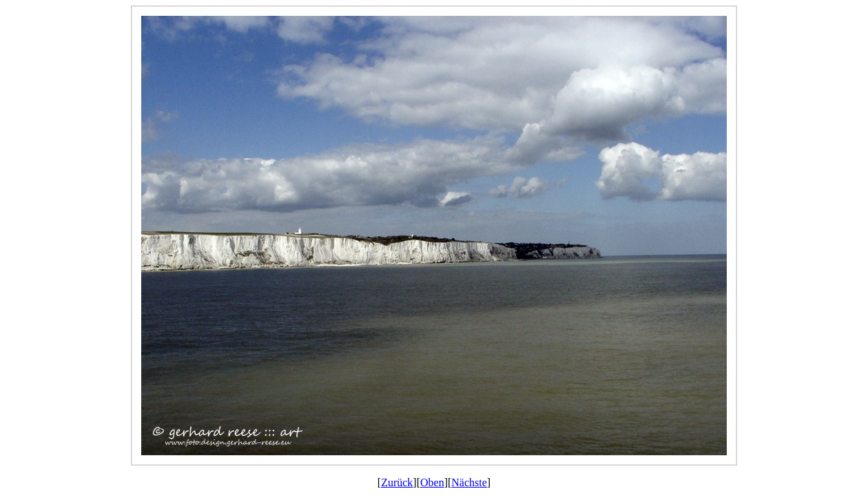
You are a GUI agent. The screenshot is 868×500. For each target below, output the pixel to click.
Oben (432, 482)
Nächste (469, 482)
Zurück (397, 482)
